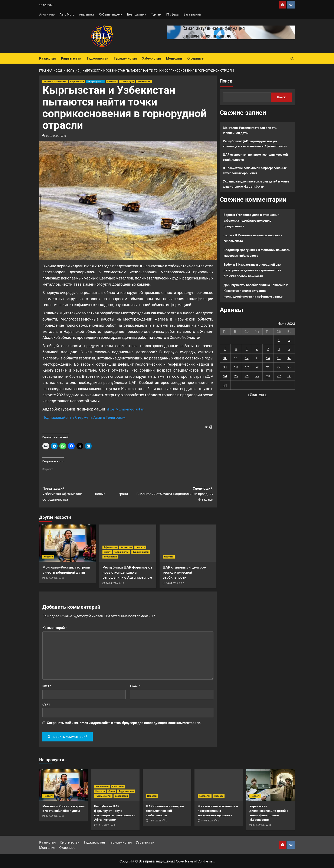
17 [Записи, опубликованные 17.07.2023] (225, 367)
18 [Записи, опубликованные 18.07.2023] (236, 367)
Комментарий (55, 628)
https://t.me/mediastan (125, 409)
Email (135, 686)
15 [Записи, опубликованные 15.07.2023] (279, 358)
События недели (111, 14)
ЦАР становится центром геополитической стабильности (185, 572)
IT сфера (172, 14)
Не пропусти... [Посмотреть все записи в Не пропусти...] (95, 82)
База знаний (192, 14)
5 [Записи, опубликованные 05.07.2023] (247, 349)
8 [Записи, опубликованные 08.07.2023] (279, 349)
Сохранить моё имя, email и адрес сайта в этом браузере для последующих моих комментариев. (124, 723)
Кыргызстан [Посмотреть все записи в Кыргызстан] (77, 82)
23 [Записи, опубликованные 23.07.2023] (289, 367)
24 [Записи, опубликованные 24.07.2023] (225, 376)
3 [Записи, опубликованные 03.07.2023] (225, 349)
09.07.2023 (53, 136)
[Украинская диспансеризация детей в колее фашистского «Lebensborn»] (271, 785)
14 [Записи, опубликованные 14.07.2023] (268, 358)
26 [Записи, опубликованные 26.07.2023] (247, 376)
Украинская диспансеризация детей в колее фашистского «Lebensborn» (256, 184)
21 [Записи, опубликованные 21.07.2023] (268, 367)
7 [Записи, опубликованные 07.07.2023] (268, 349)
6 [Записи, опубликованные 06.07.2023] (257, 349)
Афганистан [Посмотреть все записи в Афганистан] (110, 547)
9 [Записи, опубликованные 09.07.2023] (289, 349)
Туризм (156, 14)
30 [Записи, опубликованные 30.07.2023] (289, 376)
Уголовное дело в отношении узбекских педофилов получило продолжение (252, 220)
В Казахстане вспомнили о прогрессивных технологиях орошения (255, 170)
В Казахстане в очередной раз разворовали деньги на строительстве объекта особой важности (253, 270)
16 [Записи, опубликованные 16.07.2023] (289, 358)
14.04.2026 (52, 578)
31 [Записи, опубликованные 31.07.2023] (225, 385)
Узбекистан (151, 58)
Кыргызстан (71, 58)
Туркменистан (125, 58)
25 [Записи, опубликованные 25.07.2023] (236, 376)
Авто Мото (67, 14)
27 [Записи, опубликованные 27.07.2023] (257, 376)
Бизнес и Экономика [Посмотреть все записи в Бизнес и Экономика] (55, 82)
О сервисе (195, 58)
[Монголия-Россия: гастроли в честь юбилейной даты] (68, 543)
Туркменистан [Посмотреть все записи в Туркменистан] (141, 552)
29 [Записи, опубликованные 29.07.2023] (279, 376)
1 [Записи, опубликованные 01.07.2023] (279, 340)
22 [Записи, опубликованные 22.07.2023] (279, 367)
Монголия (174, 58)
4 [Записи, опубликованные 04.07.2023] (236, 349)
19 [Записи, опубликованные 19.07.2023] (247, 367)
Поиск (226, 81)
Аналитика (87, 14)
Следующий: (171, 494)
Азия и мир (47, 14)
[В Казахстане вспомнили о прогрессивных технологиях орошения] (219, 785)
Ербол (228, 264)
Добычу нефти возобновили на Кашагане (255, 285)
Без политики (137, 14)
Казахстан (48, 58)
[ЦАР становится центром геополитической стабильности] (188, 543)
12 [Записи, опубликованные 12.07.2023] (247, 358)
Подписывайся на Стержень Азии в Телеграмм (84, 417)
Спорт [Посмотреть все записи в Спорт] (107, 552)
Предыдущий (85, 494)
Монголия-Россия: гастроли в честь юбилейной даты (250, 130)
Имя (47, 686)
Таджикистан (97, 58)
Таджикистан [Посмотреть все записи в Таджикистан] (122, 552)
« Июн (252, 394)
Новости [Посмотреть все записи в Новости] (112, 82)
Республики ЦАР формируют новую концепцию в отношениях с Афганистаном (127, 572)
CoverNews (185, 861)
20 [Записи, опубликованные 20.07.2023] (257, 367)
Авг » (263, 394)
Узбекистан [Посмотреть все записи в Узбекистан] (144, 82)
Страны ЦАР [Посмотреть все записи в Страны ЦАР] (127, 82)
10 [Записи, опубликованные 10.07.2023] (225, 358)
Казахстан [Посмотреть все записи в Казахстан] (126, 547)
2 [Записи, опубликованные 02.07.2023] (289, 340)
